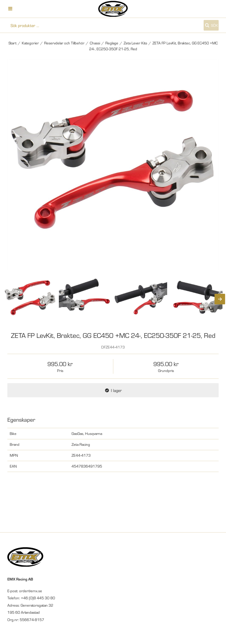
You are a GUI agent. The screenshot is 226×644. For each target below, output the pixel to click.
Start (13, 43)
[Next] (220, 299)
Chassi (95, 43)
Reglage (112, 43)
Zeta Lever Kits (135, 43)
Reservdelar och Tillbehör (64, 43)
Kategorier (30, 43)
